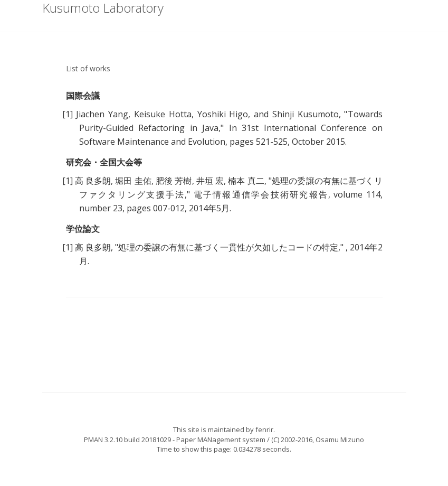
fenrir (264, 429)
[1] (68, 114)
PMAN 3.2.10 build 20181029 (127, 440)
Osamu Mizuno (340, 440)
